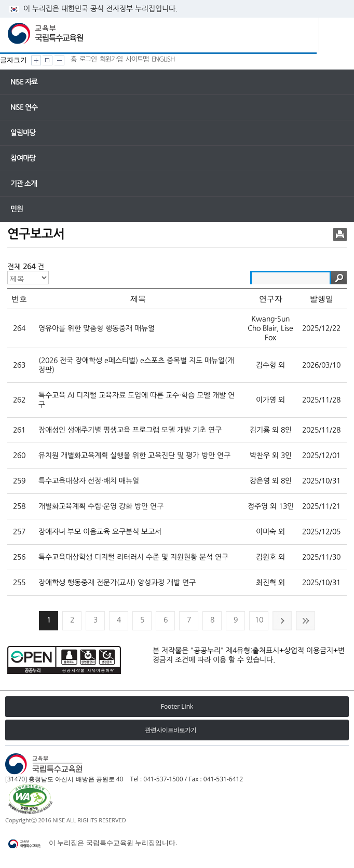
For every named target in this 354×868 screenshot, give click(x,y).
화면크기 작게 (59, 60)
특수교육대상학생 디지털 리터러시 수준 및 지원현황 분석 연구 (133, 557)
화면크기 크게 (36, 60)
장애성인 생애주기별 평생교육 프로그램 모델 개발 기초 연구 (130, 430)
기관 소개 (24, 184)
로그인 (88, 59)
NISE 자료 (24, 82)
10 (259, 620)
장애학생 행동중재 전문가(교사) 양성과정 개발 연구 (117, 583)
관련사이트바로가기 (171, 730)
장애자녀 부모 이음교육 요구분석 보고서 (100, 532)
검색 (339, 278)
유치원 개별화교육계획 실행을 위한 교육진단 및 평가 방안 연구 (134, 456)
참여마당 (23, 158)
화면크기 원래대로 (47, 60)
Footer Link (177, 706)
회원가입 (111, 59)
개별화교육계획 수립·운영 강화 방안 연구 (101, 506)
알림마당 (23, 133)
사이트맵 (137, 59)
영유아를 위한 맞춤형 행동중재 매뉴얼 (97, 328)
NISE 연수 (24, 107)
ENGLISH (163, 59)
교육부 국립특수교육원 (47, 33)
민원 (17, 209)
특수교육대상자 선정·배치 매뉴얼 (89, 481)
